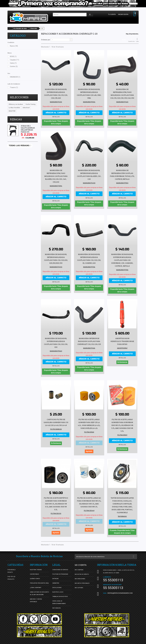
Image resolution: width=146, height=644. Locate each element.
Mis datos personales (82, 580)
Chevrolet (34, 29)
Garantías (56, 580)
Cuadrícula (131, 40)
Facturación (56, 605)
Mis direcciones (80, 576)
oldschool (26, 108)
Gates (13, 63)
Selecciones (19, 97)
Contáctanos (34, 571)
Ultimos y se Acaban (16, 104)
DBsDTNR (12, 111)
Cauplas (15, 60)
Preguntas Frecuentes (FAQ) (39, 580)
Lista (137, 40)
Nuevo (14, 46)
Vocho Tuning (30, 104)
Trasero (14, 87)
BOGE (13, 56)
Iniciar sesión (122, 14)
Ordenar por (46, 40)
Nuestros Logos (58, 589)
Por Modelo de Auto (20, 29)
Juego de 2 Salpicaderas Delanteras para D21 (28, 129)
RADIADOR (15, 77)
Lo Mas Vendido (14, 108)
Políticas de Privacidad (60, 571)
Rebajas (16, 119)
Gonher (14, 66)
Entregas (55, 576)
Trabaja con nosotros (60, 594)
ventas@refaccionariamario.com (120, 590)
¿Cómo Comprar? (36, 585)
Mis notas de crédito (82, 571)
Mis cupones (79, 585)
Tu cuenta (111, 14)
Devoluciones (57, 585)
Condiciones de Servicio (60, 567)
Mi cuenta (82, 562)
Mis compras (79, 567)
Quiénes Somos (35, 576)
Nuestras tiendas (36, 567)
